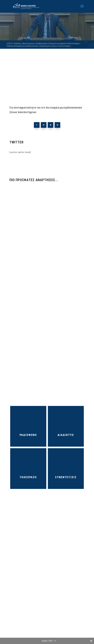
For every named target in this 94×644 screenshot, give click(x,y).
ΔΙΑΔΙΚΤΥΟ (66, 435)
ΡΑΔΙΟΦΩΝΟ (28, 435)
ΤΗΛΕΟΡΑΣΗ (28, 477)
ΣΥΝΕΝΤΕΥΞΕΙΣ (66, 477)
